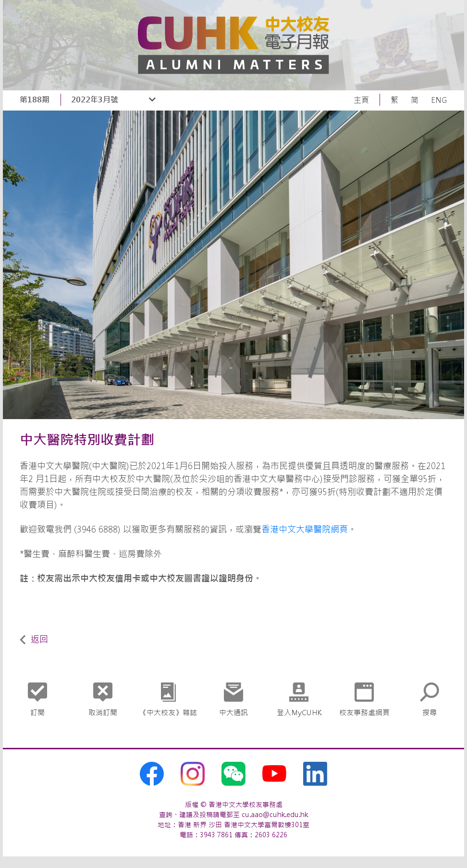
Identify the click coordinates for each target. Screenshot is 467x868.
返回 (34, 639)
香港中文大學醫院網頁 (305, 529)
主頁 (361, 100)
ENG (439, 100)
